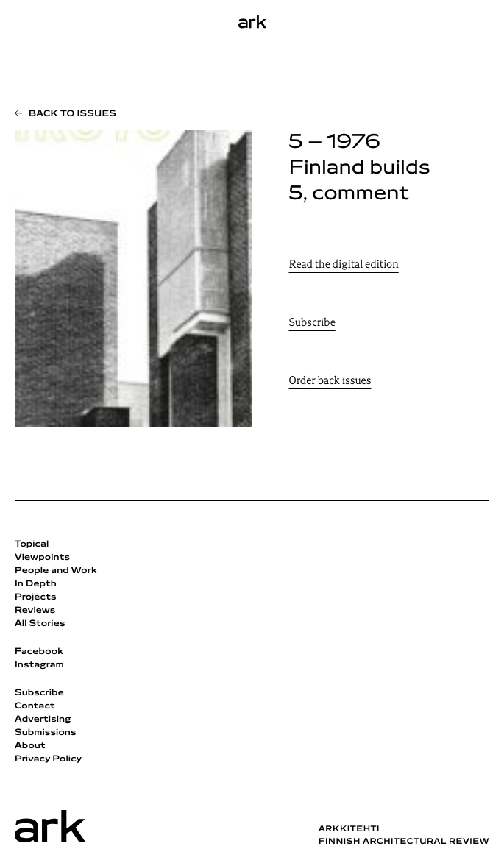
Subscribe (312, 323)
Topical (32, 544)
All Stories (40, 624)
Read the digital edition (344, 265)
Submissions (46, 733)
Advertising (43, 720)
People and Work (56, 571)
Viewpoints (42, 558)
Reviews (35, 611)
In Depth (36, 584)
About (30, 746)
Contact (35, 706)
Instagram (39, 665)
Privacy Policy (48, 759)
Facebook (39, 652)
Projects (36, 597)
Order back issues (330, 381)
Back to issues (72, 114)
